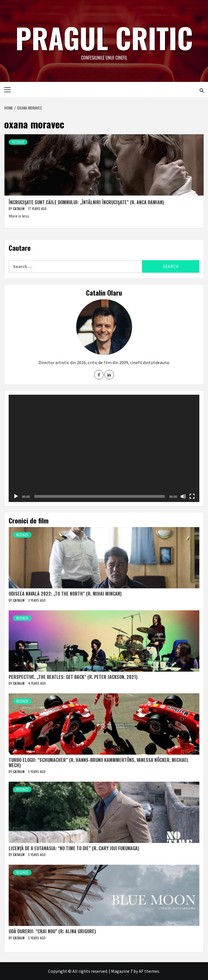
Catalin (19, 209)
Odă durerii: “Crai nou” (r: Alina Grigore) (52, 931)
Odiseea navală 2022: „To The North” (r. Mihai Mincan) (65, 594)
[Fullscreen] (192, 496)
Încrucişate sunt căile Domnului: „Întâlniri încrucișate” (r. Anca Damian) (86, 202)
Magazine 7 (122, 971)
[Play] (16, 496)
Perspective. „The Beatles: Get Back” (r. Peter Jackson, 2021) (73, 677)
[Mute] (183, 496)
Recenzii (18, 142)
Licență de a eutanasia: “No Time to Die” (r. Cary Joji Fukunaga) (74, 848)
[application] (104, 448)
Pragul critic (104, 38)
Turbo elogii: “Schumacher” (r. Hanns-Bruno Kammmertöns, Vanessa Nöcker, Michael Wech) (99, 763)
